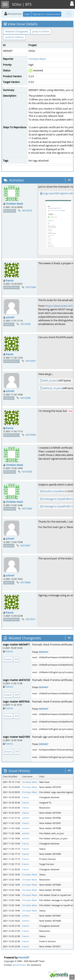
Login (27, 14)
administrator (19, 965)
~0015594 (30, 287)
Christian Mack (37, 59)
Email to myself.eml (55, 491)
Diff (17, 659)
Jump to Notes (41, 31)
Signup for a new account (46, 14)
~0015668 (25, 582)
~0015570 (27, 211)
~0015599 (30, 435)
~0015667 (25, 545)
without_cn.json (52, 388)
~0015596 (25, 324)
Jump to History (15, 37)
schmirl (10, 317)
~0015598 (25, 398)
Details (8, 659)
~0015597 (30, 361)
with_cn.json (50, 380)
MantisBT (24, 957)
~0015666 (27, 508)
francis (10, 280)
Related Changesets (17, 31)
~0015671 (30, 619)
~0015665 (27, 472)
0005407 (43, 652)
